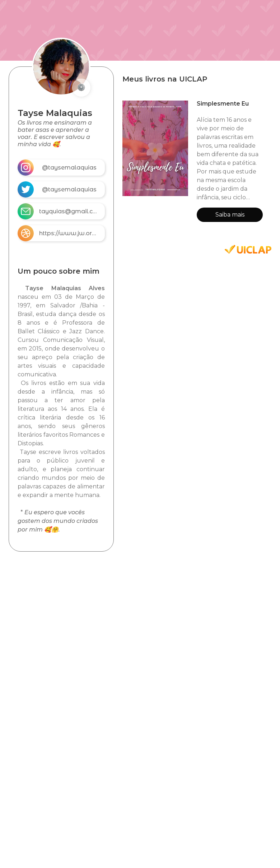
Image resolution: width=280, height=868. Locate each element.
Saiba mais (230, 215)
